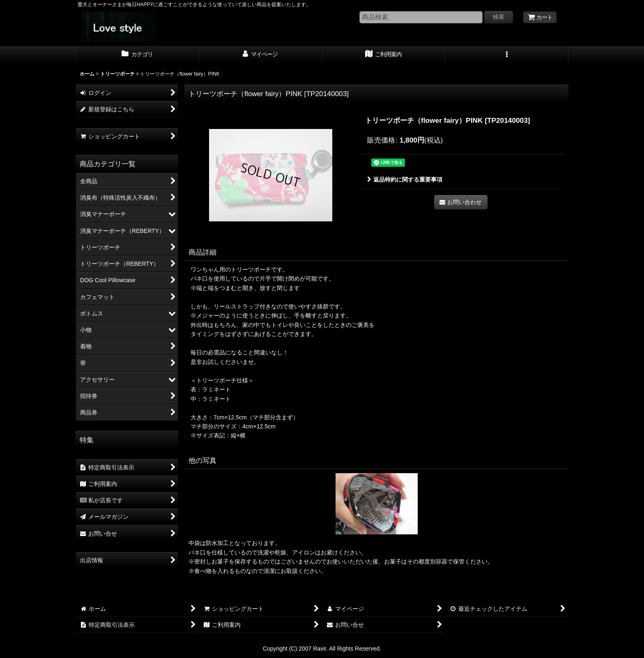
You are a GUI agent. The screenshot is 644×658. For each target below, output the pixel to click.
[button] (507, 55)
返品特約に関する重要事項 (405, 179)
